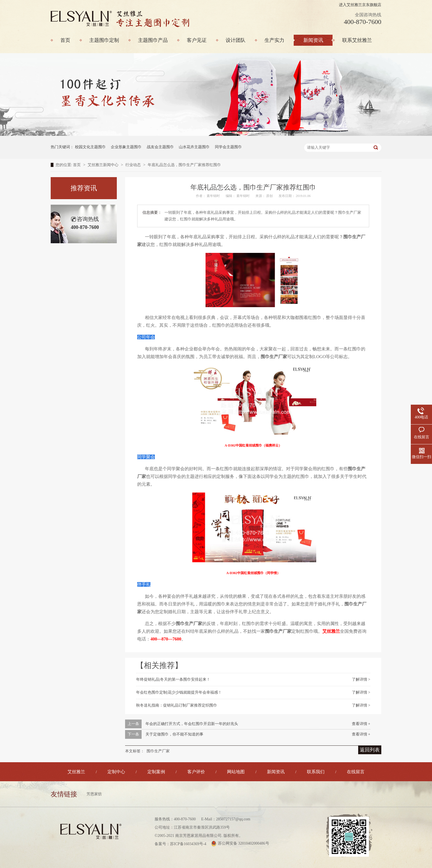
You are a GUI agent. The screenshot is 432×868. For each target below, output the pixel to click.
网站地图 (236, 772)
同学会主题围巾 (228, 147)
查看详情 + (361, 724)
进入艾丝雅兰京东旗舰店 (360, 5)
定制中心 (116, 772)
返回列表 (370, 750)
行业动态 (134, 165)
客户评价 (196, 772)
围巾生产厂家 (158, 751)
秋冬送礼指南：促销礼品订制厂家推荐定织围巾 (177, 705)
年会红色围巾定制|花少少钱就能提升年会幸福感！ (179, 692)
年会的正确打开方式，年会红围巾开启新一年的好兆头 (192, 724)
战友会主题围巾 (160, 147)
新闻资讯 (276, 772)
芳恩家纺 (94, 794)
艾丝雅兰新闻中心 (104, 165)
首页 (77, 165)
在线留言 (356, 772)
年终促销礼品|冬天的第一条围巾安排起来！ (173, 679)
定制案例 (156, 772)
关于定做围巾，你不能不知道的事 (174, 734)
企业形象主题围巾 (126, 147)
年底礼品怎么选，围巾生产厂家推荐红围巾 (184, 165)
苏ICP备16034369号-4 (188, 844)
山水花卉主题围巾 (194, 147)
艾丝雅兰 (76, 772)
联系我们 (316, 772)
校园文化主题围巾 (90, 147)
